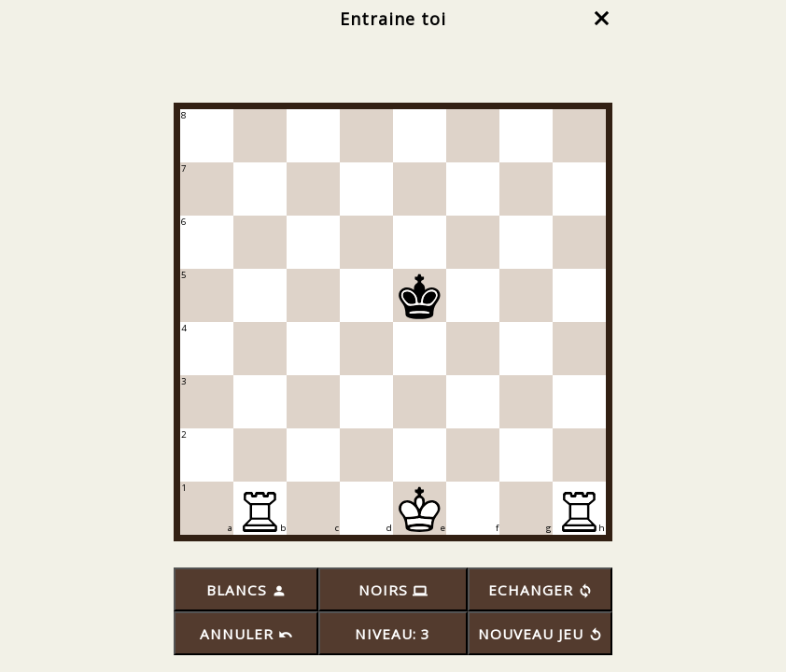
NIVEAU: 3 (393, 634)
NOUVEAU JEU (540, 634)
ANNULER (246, 634)
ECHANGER (540, 590)
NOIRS (393, 590)
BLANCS (246, 590)
